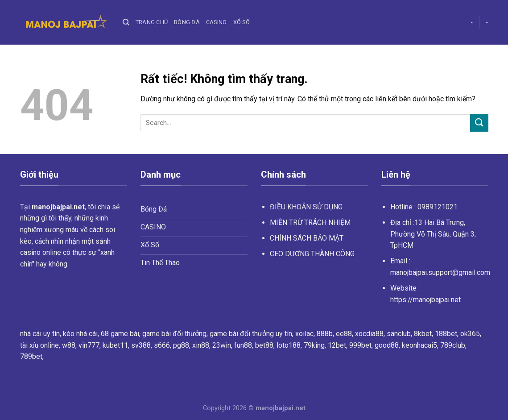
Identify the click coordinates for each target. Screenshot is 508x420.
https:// (425, 300)
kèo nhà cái (80, 334)
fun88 (243, 345)
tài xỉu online (39, 345)
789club (453, 345)
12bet (337, 345)
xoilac (304, 334)
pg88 (181, 345)
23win (222, 345)
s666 (162, 345)
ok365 (470, 334)
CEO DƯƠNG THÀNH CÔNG (312, 254)
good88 (387, 345)
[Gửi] (479, 123)
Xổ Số (242, 22)
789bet (31, 356)
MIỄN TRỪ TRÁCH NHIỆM (310, 222)
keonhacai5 (419, 345)
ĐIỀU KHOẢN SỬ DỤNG (306, 207)
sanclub (399, 334)
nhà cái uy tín (40, 334)
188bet (446, 334)
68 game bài (120, 334)
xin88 (201, 345)
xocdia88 (369, 334)
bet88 (264, 345)
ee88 (344, 334)
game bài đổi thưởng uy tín (251, 334)
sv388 (141, 345)
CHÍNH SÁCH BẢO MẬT (307, 238)
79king (314, 345)
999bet (360, 345)
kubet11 (115, 345)
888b (325, 334)
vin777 (89, 345)
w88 (69, 345)
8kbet (423, 334)
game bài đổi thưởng (174, 334)
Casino (217, 22)
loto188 (289, 345)
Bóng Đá (187, 22)
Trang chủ (152, 22)
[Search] (126, 22)
